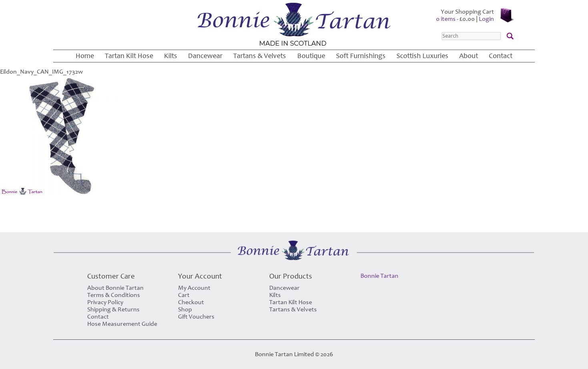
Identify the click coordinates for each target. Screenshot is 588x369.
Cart (184, 295)
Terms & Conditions (114, 295)
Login (486, 19)
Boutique (311, 56)
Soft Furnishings (361, 56)
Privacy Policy (105, 302)
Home (85, 56)
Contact (501, 56)
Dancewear (205, 56)
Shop (185, 309)
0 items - (455, 19)
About (469, 56)
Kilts (171, 56)
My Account (194, 288)
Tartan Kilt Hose (129, 56)
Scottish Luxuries (422, 56)
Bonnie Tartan (379, 276)
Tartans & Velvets (260, 56)
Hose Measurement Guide (122, 324)
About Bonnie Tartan (115, 288)
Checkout (191, 302)
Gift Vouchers (196, 317)
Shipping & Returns (113, 309)
